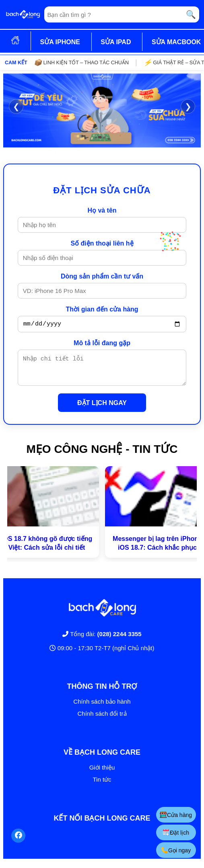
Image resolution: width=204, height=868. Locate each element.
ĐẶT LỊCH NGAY (102, 409)
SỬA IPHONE (60, 42)
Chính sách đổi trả (102, 720)
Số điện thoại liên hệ (102, 243)
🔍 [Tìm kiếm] (191, 14)
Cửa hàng (176, 815)
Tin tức (102, 785)
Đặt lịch (176, 832)
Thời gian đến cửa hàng (102, 309)
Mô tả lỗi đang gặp (102, 344)
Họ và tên (102, 210)
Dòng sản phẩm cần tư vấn (102, 276)
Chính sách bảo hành (102, 707)
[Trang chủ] (23, 14)
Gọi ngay (176, 850)
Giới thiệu (102, 773)
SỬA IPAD (116, 42)
